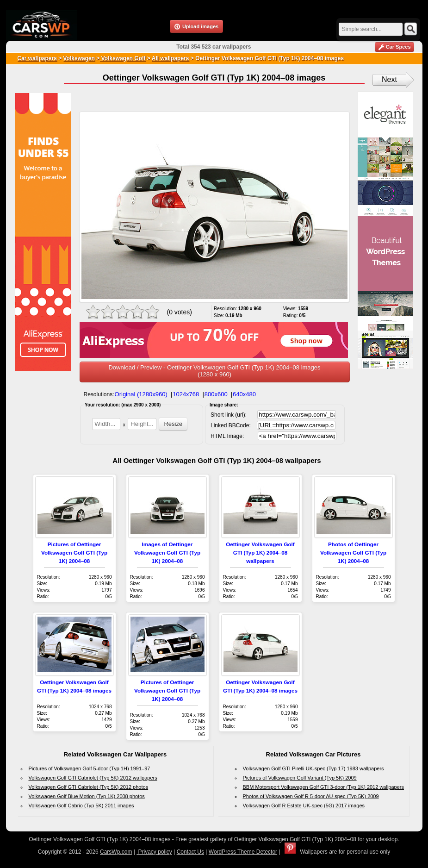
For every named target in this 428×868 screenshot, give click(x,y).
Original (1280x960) (141, 394)
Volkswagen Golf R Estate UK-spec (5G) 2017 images (304, 806)
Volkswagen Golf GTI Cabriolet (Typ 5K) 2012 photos (89, 787)
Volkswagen (79, 58)
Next (389, 79)
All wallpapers (171, 58)
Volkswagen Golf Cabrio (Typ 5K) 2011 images (81, 806)
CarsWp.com (116, 852)
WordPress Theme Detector (243, 852)
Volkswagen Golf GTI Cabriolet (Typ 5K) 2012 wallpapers (93, 778)
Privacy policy (154, 852)
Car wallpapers (37, 58)
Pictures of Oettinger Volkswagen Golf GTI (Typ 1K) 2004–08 (74, 553)
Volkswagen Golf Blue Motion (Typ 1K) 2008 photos (87, 796)
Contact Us (190, 852)
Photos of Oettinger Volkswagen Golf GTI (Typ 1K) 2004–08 (353, 553)
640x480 (244, 394)
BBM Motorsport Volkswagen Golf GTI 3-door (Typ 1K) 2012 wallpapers (324, 787)
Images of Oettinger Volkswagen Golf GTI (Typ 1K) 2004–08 (167, 553)
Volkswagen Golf (122, 58)
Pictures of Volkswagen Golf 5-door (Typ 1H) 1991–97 (90, 768)
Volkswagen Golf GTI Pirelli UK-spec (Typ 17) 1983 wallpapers (313, 768)
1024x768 (186, 394)
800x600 (216, 394)
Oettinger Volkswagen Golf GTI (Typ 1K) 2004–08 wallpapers (260, 553)
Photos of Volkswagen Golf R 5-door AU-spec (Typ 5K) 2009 (311, 796)
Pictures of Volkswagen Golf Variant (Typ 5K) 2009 (300, 778)
